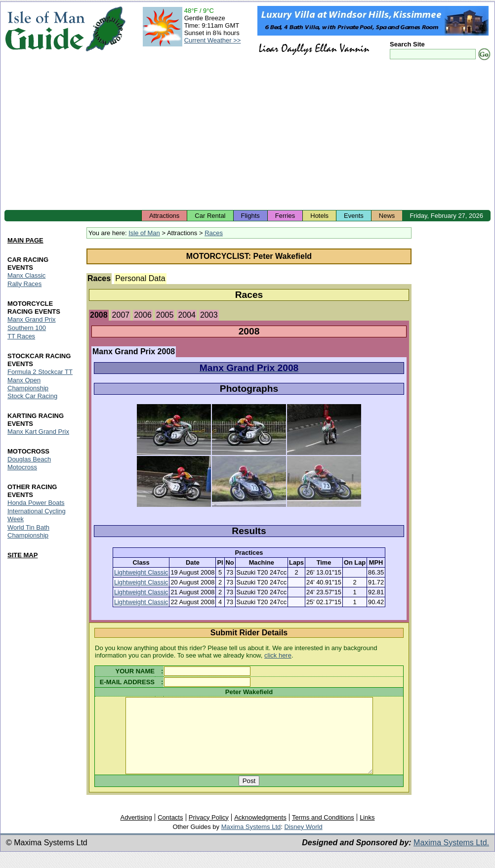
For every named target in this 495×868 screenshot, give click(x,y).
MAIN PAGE (25, 240)
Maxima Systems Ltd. (451, 857)
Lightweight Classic (141, 572)
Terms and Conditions (323, 832)
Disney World (304, 842)
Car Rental (210, 216)
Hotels (319, 216)
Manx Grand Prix (32, 319)
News (387, 216)
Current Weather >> (213, 40)
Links (367, 832)
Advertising (136, 832)
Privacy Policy (209, 832)
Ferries (285, 216)
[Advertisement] (247, 136)
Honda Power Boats (36, 503)
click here (278, 655)
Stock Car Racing (32, 396)
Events (354, 216)
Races (214, 233)
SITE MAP (22, 555)
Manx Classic (26, 275)
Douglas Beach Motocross (29, 464)
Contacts (170, 832)
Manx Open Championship (28, 384)
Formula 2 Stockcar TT (40, 372)
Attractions (164, 216)
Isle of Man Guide (45, 29)
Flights (250, 216)
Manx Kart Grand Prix (38, 432)
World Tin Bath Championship (28, 531)
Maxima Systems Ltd (251, 842)
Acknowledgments (260, 832)
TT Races (21, 336)
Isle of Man (144, 233)
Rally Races (24, 284)
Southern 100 (27, 328)
